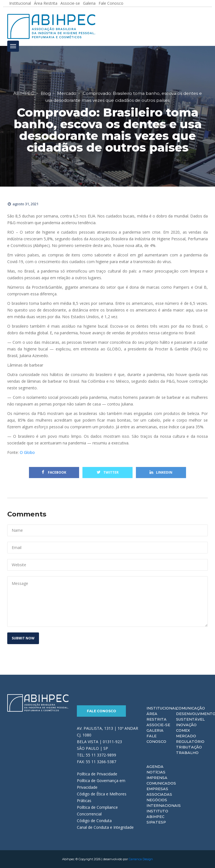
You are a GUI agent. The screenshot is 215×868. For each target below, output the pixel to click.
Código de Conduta (94, 821)
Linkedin (161, 472)
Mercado (186, 736)
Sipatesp (156, 822)
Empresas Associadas (159, 792)
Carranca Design (141, 859)
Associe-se (158, 725)
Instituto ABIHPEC (157, 814)
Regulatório (190, 741)
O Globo (27, 452)
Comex (183, 730)
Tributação (189, 747)
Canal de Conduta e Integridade (105, 827)
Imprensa (157, 778)
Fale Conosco (102, 711)
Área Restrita (157, 716)
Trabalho (187, 753)
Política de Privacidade (97, 774)
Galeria (155, 730)
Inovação (186, 725)
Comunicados (161, 783)
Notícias (156, 772)
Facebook (54, 472)
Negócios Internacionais (164, 803)
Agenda (155, 766)
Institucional (162, 708)
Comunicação (190, 708)
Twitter (108, 472)
